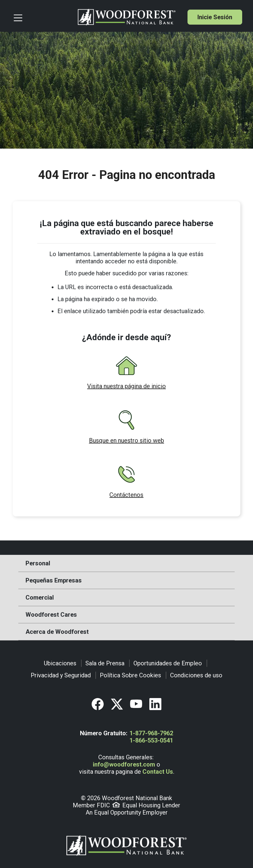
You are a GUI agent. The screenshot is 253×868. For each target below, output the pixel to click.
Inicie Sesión (215, 17)
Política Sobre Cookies (130, 675)
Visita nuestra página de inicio (126, 386)
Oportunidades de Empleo (168, 663)
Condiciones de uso (196, 675)
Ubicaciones (60, 663)
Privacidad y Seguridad (61, 675)
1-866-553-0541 (151, 740)
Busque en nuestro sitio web (126, 440)
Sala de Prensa (105, 663)
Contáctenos (126, 495)
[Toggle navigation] (43, 17)
